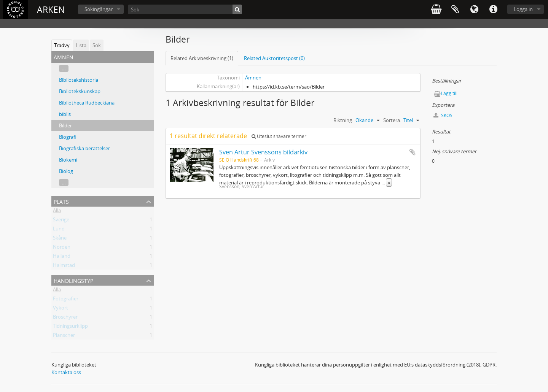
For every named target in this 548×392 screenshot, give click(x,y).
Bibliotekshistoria (79, 80)
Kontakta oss (66, 372)
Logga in (523, 9)
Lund (59, 230)
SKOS (443, 115)
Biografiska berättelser (84, 148)
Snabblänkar (493, 10)
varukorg (436, 10)
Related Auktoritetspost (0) (274, 58)
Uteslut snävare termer (279, 136)
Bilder (65, 125)
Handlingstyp (73, 280)
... (64, 68)
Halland (62, 257)
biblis (65, 114)
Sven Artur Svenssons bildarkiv (263, 152)
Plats (61, 201)
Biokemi (68, 160)
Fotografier (66, 300)
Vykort (61, 309)
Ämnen (253, 78)
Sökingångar (99, 9)
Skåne (60, 239)
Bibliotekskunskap (80, 91)
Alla (57, 212)
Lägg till (449, 93)
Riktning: (343, 120)
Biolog (66, 171)
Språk (474, 10)
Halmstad (64, 267)
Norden (62, 248)
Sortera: (392, 120)
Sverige (61, 221)
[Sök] (185, 9)
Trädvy (62, 45)
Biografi (68, 137)
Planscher (64, 336)
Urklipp (455, 10)
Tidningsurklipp (70, 327)
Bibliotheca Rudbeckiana (87, 103)
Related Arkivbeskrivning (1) (202, 58)
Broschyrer (65, 318)
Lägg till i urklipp (413, 152)
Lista (81, 45)
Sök (97, 45)
